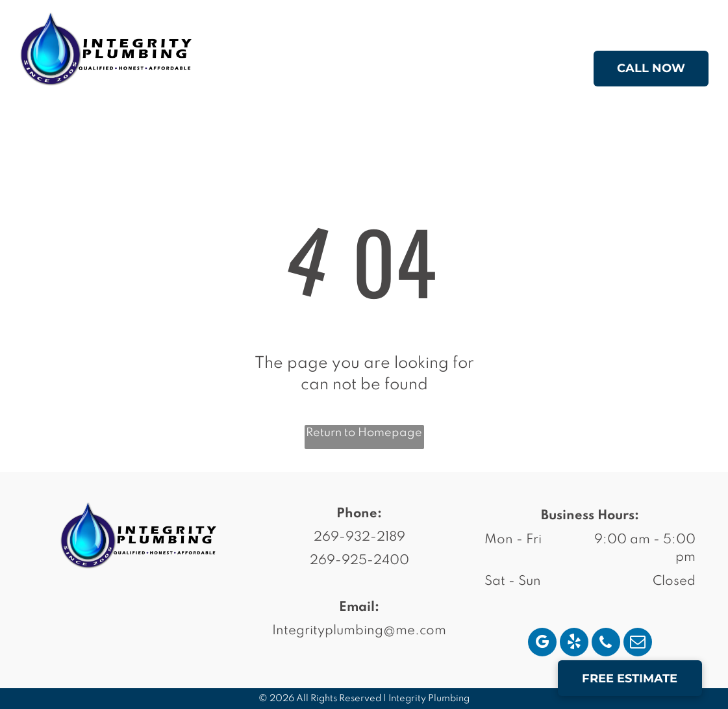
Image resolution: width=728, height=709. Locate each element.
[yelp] (574, 644)
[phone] (606, 644)
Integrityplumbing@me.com (359, 631)
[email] (638, 644)
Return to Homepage (364, 433)
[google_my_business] (542, 644)
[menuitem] (306, 71)
